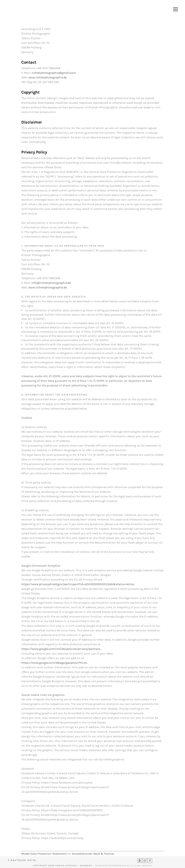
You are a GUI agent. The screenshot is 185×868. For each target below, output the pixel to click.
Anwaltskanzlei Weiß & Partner (93, 854)
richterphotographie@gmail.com (54, 73)
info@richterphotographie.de (51, 283)
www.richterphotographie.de (48, 77)
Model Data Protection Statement (44, 854)
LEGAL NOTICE (143, 866)
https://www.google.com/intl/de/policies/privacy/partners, (61, 649)
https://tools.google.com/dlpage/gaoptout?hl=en (54, 663)
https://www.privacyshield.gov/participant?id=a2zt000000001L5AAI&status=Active (78, 584)
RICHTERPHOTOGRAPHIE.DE (113, 866)
